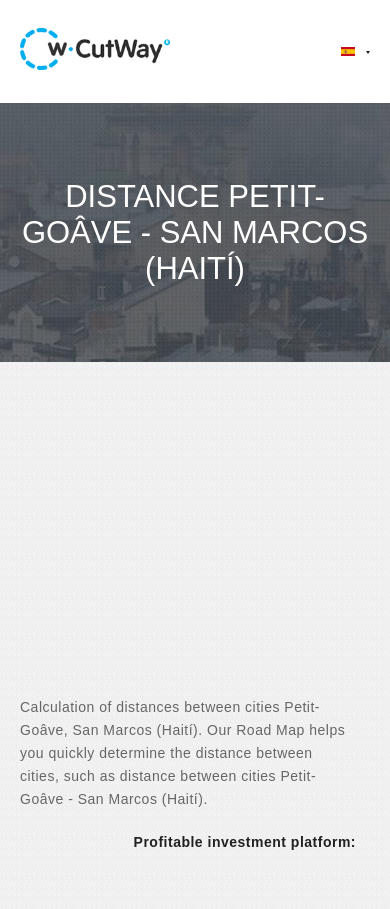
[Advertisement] (195, 547)
